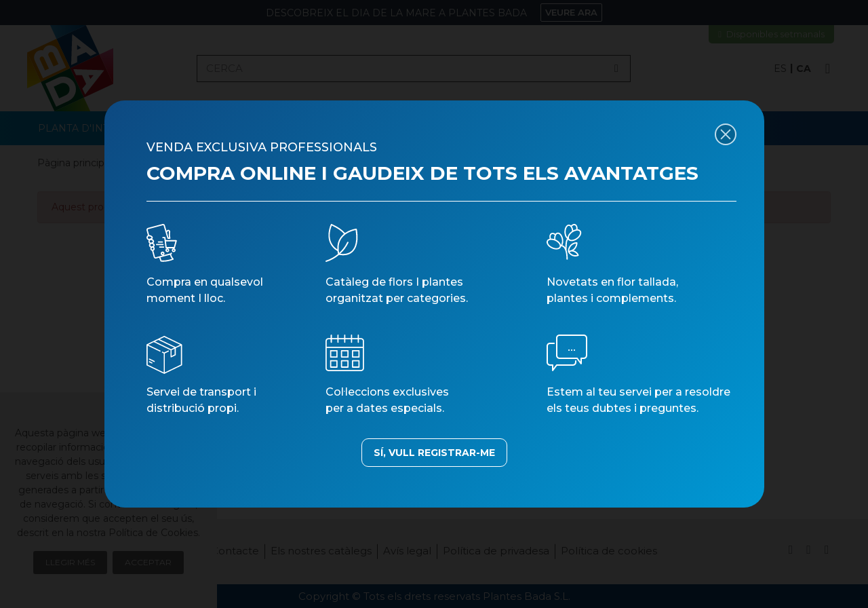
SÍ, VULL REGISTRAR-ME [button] (434, 453)
